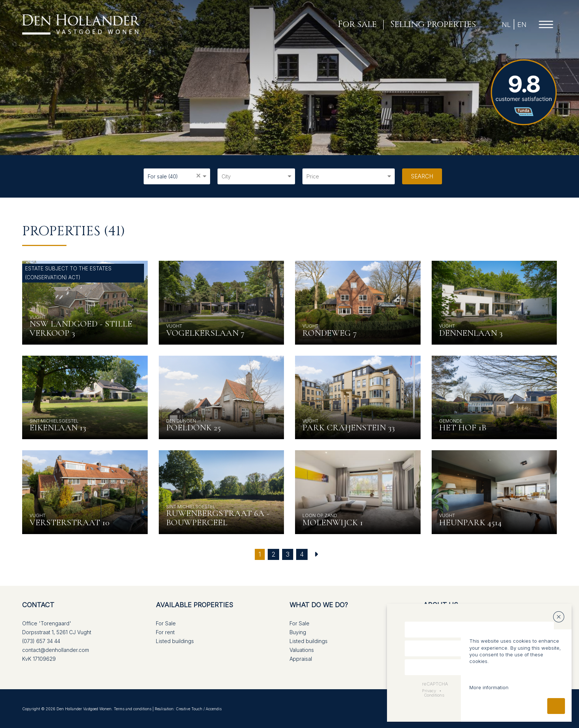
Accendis (214, 709)
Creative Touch (189, 709)
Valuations (302, 650)
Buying (298, 632)
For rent (165, 632)
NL (506, 25)
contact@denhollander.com (56, 650)
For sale (357, 25)
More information (489, 687)
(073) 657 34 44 (41, 641)
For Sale (166, 623)
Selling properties (433, 25)
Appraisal (301, 659)
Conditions (434, 695)
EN (522, 25)
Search (422, 176)
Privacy (429, 691)
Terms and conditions (133, 709)
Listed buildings (175, 641)
